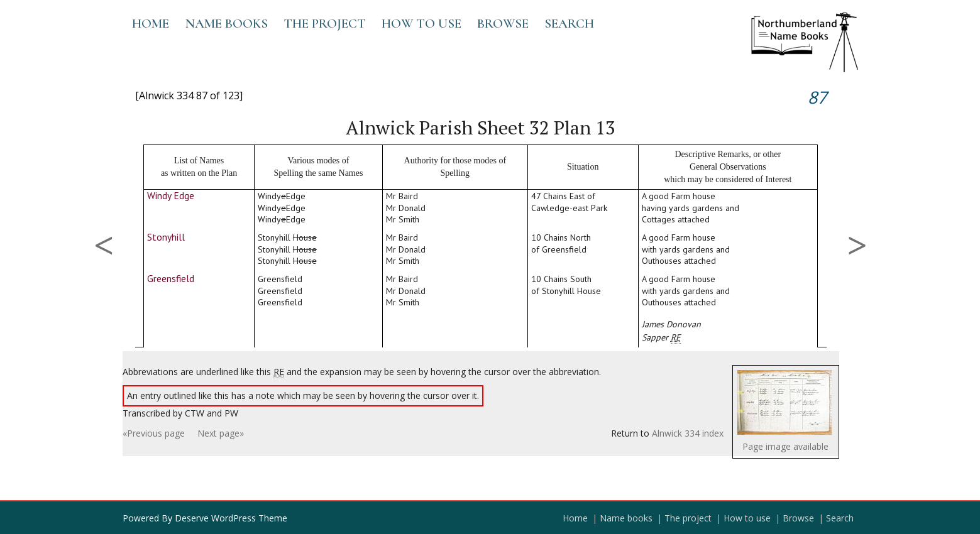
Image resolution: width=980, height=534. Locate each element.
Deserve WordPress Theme (231, 518)
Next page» (221, 433)
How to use (421, 24)
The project (325, 24)
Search (569, 24)
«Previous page (154, 433)
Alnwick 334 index (688, 433)
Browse (503, 24)
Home (151, 24)
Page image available (785, 446)
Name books (226, 24)
